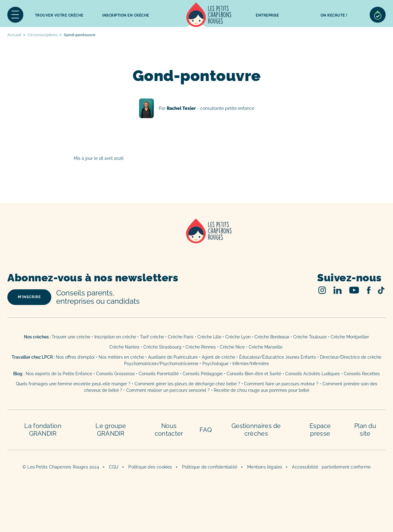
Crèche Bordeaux (272, 337)
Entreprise (267, 15)
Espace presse (320, 430)
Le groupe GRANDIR (111, 430)
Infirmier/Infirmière (251, 364)
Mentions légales (265, 467)
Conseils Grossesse (115, 374)
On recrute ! (334, 15)
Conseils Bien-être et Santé (254, 374)
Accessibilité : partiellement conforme (331, 467)
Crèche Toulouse (310, 337)
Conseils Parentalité (159, 374)
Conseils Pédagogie (203, 374)
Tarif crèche (152, 337)
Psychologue (215, 364)
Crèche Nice (232, 347)
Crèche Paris (181, 337)
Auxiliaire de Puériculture (173, 357)
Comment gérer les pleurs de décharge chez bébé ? (188, 384)
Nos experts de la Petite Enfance (59, 374)
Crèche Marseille (266, 347)
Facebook (369, 290)
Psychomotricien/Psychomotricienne (161, 364)
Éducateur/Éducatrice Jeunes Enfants (278, 357)
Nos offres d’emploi (75, 357)
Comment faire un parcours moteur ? (281, 384)
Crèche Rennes (201, 347)
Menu (15, 15)
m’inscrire (29, 297)
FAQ (206, 430)
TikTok (381, 290)
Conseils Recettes (362, 374)
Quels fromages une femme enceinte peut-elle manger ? (73, 384)
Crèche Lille (209, 337)
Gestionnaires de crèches (256, 430)
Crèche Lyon (238, 337)
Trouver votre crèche (59, 15)
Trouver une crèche (71, 337)
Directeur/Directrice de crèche (351, 357)
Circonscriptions (43, 35)
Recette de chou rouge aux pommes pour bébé (261, 390)
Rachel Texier (197, 108)
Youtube (354, 290)
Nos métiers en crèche (121, 357)
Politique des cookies (150, 467)
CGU (114, 467)
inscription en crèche (126, 15)
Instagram (322, 290)
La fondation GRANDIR (43, 430)
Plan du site (365, 430)
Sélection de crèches (378, 15)
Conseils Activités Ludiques (313, 374)
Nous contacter (169, 430)
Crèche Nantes (124, 347)
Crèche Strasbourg (162, 347)
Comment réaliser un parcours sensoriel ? (168, 390)
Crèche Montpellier (350, 337)
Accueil (209, 15)
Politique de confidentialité (210, 467)
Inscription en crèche (115, 337)
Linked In (338, 290)
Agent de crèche (218, 357)
